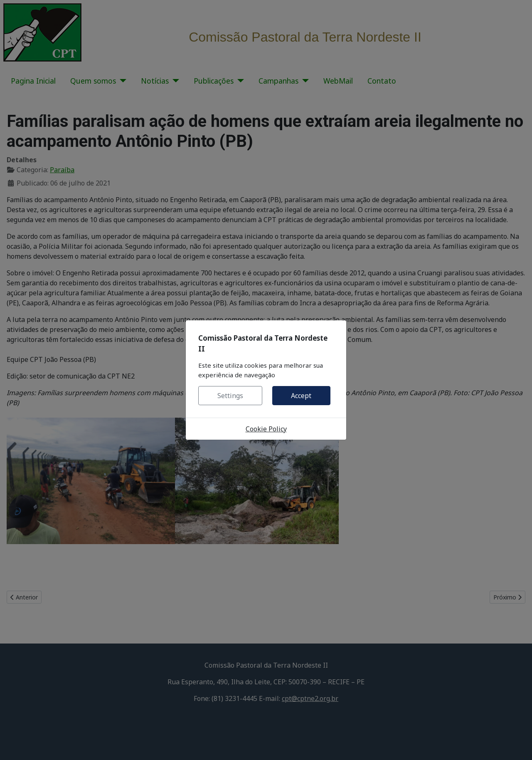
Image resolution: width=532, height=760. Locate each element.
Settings (230, 396)
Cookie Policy (266, 429)
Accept (301, 396)
